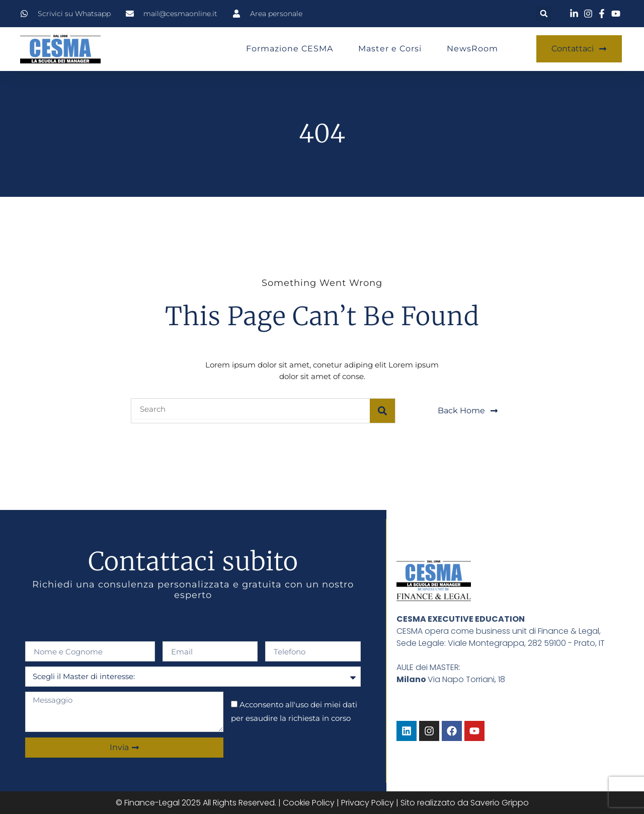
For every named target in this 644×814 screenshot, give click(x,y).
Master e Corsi (390, 49)
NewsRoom (472, 49)
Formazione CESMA (290, 49)
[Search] (382, 411)
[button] (544, 14)
